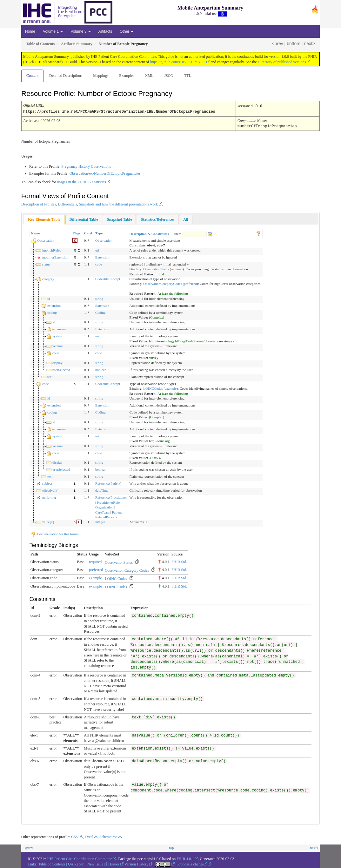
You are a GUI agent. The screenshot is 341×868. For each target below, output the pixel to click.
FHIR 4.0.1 (185, 858)
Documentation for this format (55, 533)
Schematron (108, 836)
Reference (102, 483)
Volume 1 (53, 31)
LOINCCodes (153, 388)
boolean (101, 369)
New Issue (95, 864)
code (99, 264)
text (50, 376)
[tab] (44, 219)
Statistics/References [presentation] (158, 219)
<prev (277, 44)
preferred (190, 283)
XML (149, 76)
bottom (294, 44)
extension (54, 305)
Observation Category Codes (127, 570)
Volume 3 (80, 31)
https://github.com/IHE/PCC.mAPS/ (178, 62)
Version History (137, 864)
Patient (115, 483)
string (99, 298)
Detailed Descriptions (66, 76)
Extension (102, 257)
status (46, 264)
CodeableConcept (108, 278)
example (171, 388)
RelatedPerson (105, 516)
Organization (104, 507)
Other (127, 31)
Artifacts (105, 31)
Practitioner (119, 497)
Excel (89, 836)
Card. (88, 232)
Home (30, 31)
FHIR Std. (179, 561)
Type (99, 232)
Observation (46, 240)
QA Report (76, 864)
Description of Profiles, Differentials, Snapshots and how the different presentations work (90, 204)
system (57, 335)
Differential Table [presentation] (84, 219)
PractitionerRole (108, 502)
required (177, 268)
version (57, 345)
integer (100, 521)
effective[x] (50, 490)
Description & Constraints (149, 233)
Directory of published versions (282, 62)
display (57, 362)
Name (36, 232)
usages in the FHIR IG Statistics (81, 181)
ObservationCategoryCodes (163, 283)
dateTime (102, 490)
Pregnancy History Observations (86, 166)
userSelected (61, 369)
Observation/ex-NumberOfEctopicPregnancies (105, 173)
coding (52, 312)
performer (49, 497)
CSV (75, 836)
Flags (76, 232)
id (49, 298)
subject (47, 483)
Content (32, 76)
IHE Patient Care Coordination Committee (80, 858)
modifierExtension (55, 257)
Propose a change (192, 864)
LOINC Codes (116, 578)
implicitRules (52, 250)
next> (309, 44)
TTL (188, 76)
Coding (100, 312)
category (48, 278)
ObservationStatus (156, 268)
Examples (127, 76)
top (171, 847)
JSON (169, 76)
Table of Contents (52, 864)
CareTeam (102, 512)
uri (97, 250)
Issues (115, 864)
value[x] (48, 521)
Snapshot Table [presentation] (119, 219)
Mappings (101, 76)
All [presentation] (186, 219)
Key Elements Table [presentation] (44, 219)
